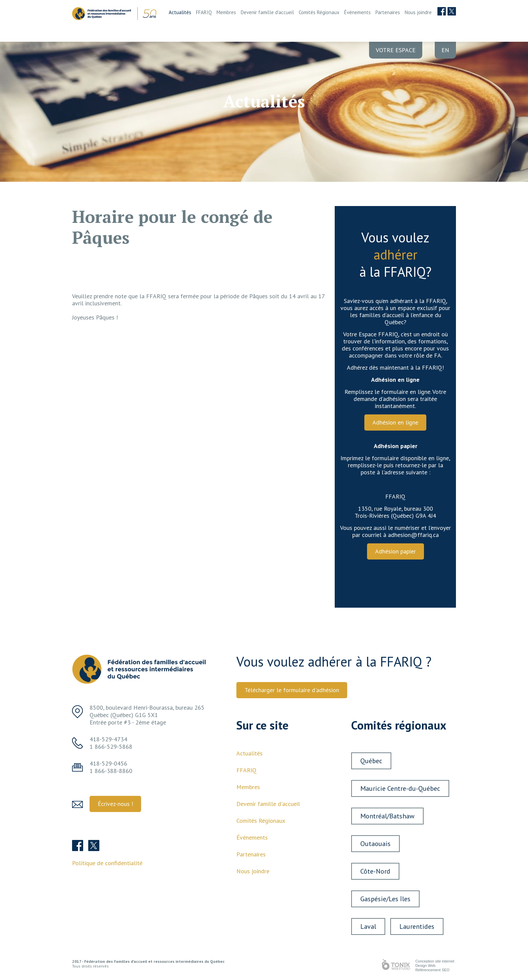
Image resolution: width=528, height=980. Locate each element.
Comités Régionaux (319, 12)
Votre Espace (396, 50)
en (445, 50)
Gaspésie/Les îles (385, 899)
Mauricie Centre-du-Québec (400, 788)
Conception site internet (435, 961)
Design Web (425, 966)
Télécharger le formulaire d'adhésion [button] (292, 690)
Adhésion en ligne (395, 422)
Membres (226, 12)
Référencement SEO (432, 970)
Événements (357, 12)
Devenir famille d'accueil (267, 12)
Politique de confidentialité (107, 863)
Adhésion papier (395, 551)
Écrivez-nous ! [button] (115, 804)
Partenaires (388, 12)
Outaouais (375, 844)
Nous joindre (418, 12)
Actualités (180, 12)
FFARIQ (204, 12)
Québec (371, 761)
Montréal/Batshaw (387, 816)
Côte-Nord (375, 871)
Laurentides (417, 926)
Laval (368, 926)
